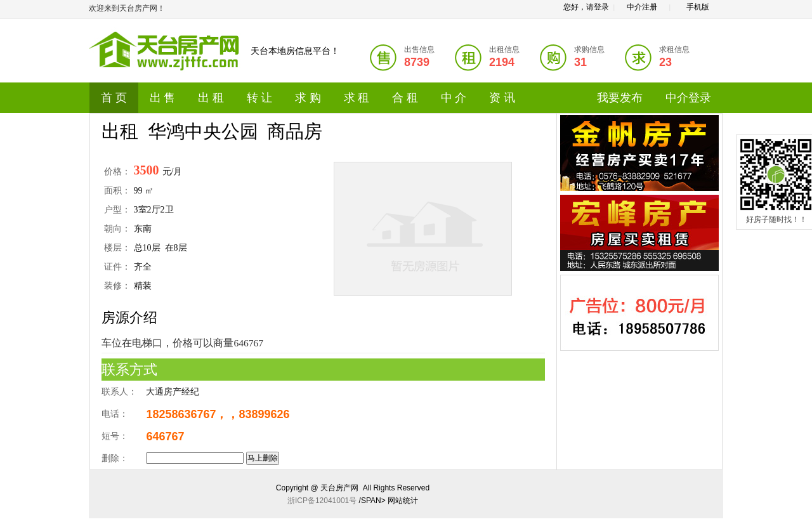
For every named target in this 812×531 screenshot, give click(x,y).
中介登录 (688, 98)
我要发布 (620, 98)
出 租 (211, 98)
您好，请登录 (586, 7)
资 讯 (502, 98)
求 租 (357, 98)
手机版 (698, 7)
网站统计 (403, 501)
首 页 (114, 98)
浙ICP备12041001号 (322, 501)
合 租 (405, 98)
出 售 (163, 98)
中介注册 (642, 7)
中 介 (454, 98)
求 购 (308, 98)
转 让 (260, 98)
